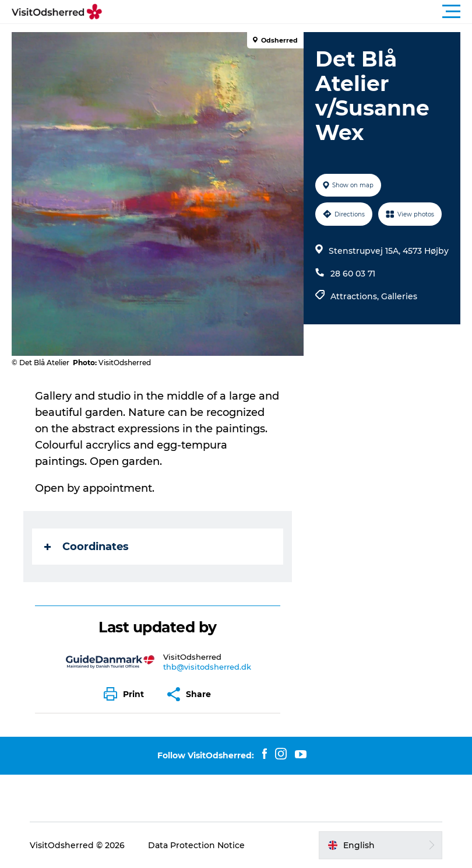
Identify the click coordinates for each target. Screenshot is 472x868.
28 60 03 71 (353, 274)
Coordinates (87, 547)
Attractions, (356, 296)
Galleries (399, 296)
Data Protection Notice (196, 845)
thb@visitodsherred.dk (207, 667)
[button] (288, 12)
